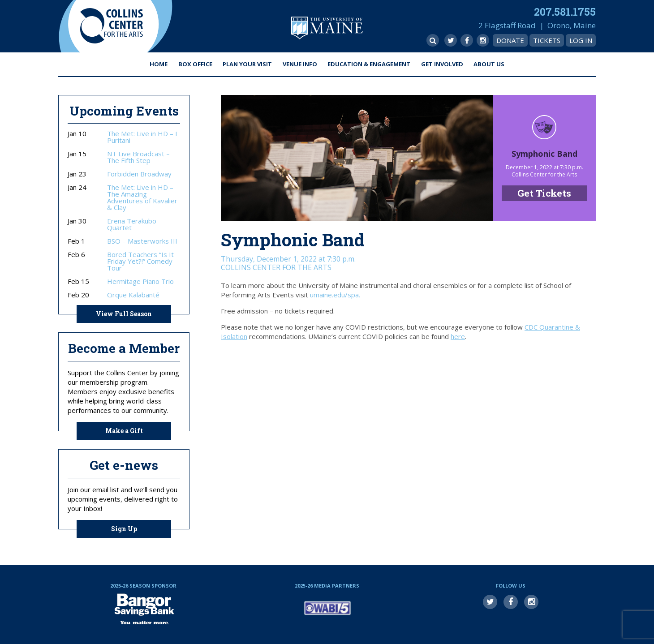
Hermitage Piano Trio (140, 281)
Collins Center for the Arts (112, 26)
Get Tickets (544, 193)
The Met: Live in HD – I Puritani (142, 137)
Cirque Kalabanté (133, 295)
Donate (510, 40)
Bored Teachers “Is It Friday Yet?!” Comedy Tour (140, 261)
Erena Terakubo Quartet (132, 224)
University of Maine (327, 28)
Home (159, 64)
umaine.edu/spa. (335, 295)
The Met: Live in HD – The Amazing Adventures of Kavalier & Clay (142, 197)
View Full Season (124, 314)
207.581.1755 (565, 12)
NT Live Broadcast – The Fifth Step (138, 157)
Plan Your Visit (247, 64)
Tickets (547, 40)
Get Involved (442, 64)
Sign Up (124, 529)
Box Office (195, 64)
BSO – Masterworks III (142, 241)
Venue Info (300, 64)
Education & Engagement (369, 64)
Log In (581, 40)
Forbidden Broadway (139, 174)
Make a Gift (124, 431)
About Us (489, 64)
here (458, 336)
